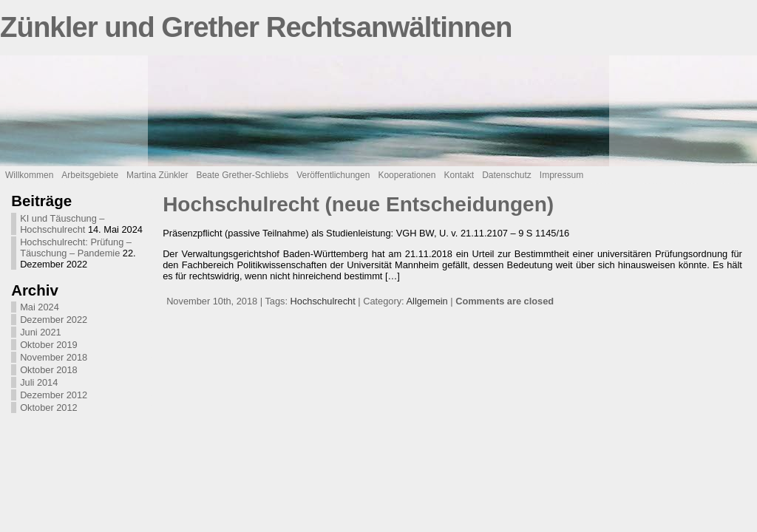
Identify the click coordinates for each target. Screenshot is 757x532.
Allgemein (427, 301)
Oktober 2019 (49, 345)
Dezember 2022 (54, 320)
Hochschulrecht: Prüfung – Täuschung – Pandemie (76, 248)
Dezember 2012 (54, 395)
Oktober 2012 (49, 407)
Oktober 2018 (49, 370)
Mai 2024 (40, 307)
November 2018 (54, 357)
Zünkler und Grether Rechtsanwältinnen (256, 27)
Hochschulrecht (323, 301)
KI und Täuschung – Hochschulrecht (62, 224)
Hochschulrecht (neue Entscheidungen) (358, 204)
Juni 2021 (41, 332)
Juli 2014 (39, 382)
